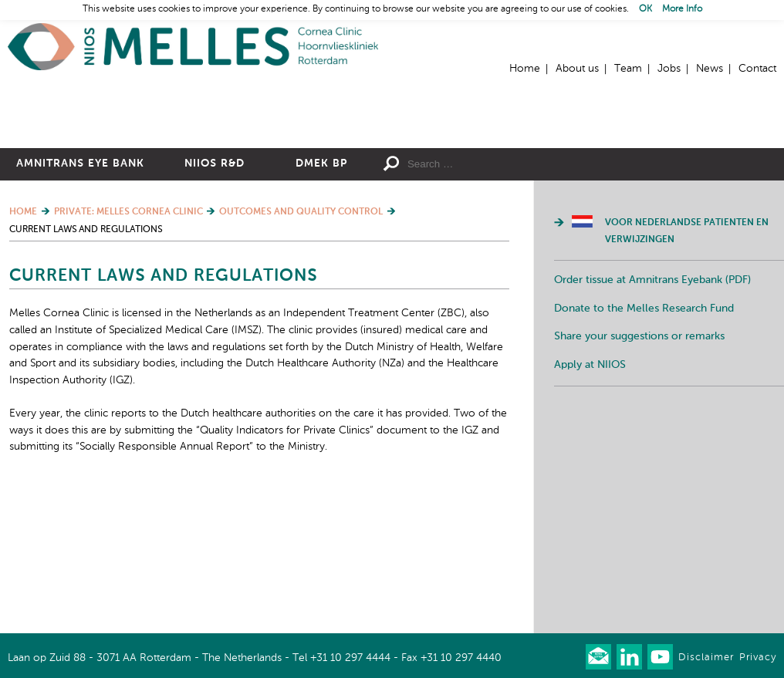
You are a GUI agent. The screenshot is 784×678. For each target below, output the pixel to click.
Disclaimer (706, 658)
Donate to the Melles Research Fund (644, 442)
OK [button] (645, 9)
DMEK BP (321, 297)
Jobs (669, 69)
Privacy (758, 658)
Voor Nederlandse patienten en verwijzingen (687, 365)
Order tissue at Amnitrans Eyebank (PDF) (652, 413)
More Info (682, 9)
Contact (757, 69)
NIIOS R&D (215, 297)
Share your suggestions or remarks (639, 470)
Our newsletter (598, 657)
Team (628, 69)
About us (577, 69)
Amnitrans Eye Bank (80, 297)
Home (193, 47)
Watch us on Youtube (660, 657)
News (710, 69)
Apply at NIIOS (590, 498)
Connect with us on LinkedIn (629, 657)
